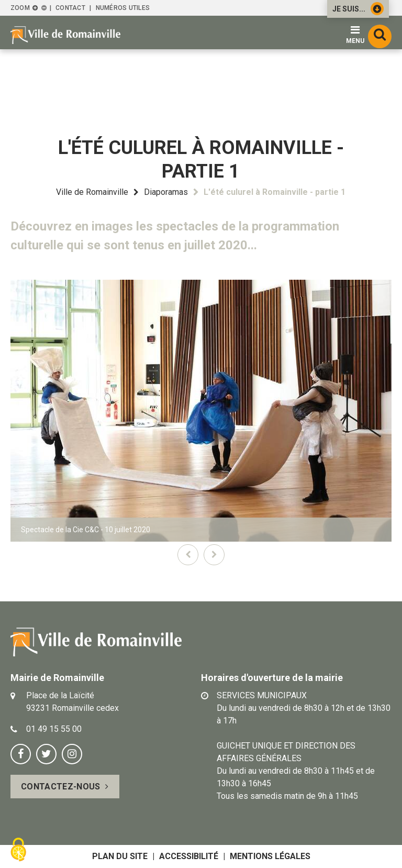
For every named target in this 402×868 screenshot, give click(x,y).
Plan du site (120, 856)
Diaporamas (166, 192)
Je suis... (358, 9)
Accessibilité (189, 856)
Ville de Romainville (92, 192)
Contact (70, 8)
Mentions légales (270, 856)
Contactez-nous (60, 787)
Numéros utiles (123, 8)
